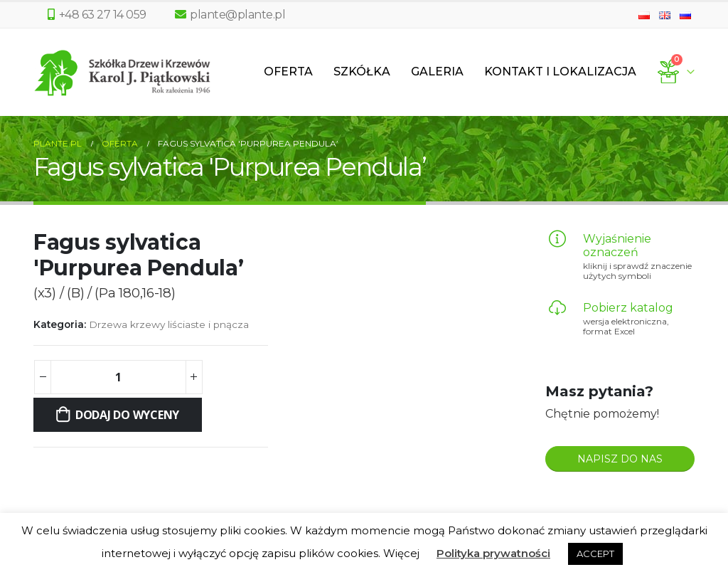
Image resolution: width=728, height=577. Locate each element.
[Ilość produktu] (118, 377)
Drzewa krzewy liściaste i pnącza (169, 324)
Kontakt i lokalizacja (560, 72)
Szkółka (362, 72)
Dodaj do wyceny (127, 415)
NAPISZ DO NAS (620, 459)
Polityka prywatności (493, 553)
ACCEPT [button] (595, 554)
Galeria (437, 72)
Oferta (288, 72)
